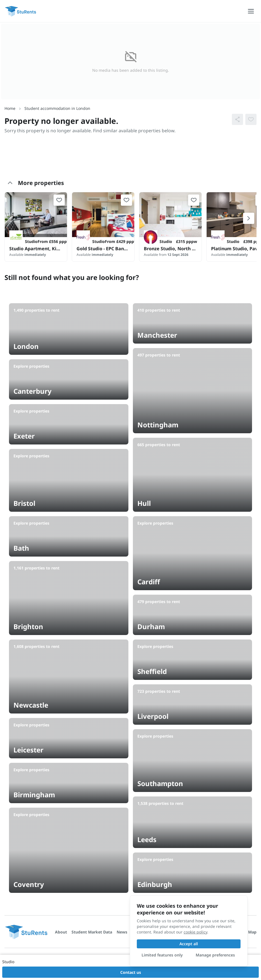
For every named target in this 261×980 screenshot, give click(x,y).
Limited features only (162, 955)
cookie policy (195, 932)
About (61, 932)
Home (10, 108)
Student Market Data (92, 932)
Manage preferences (215, 955)
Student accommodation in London (57, 108)
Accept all (189, 944)
